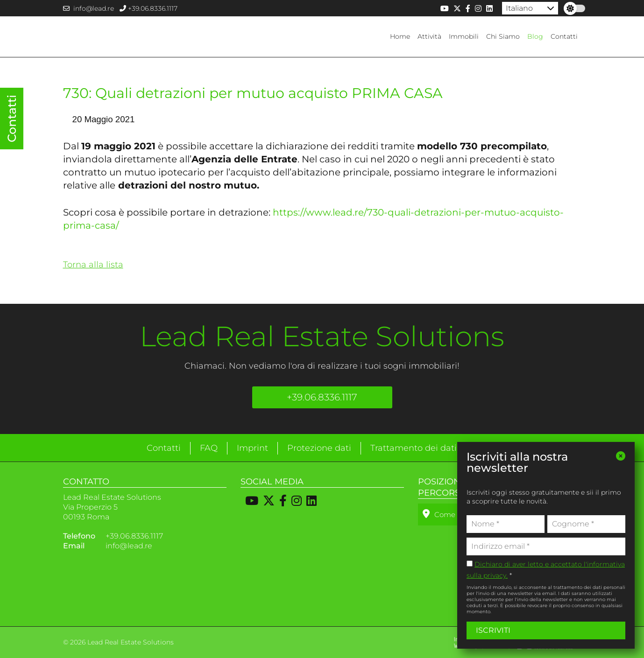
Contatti (564, 36)
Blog (535, 36)
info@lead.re (88, 8)
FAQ (209, 448)
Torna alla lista (93, 265)
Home (400, 36)
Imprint (252, 448)
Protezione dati (319, 448)
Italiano (519, 8)
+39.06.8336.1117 (149, 8)
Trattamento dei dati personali (434, 448)
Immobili (464, 36)
